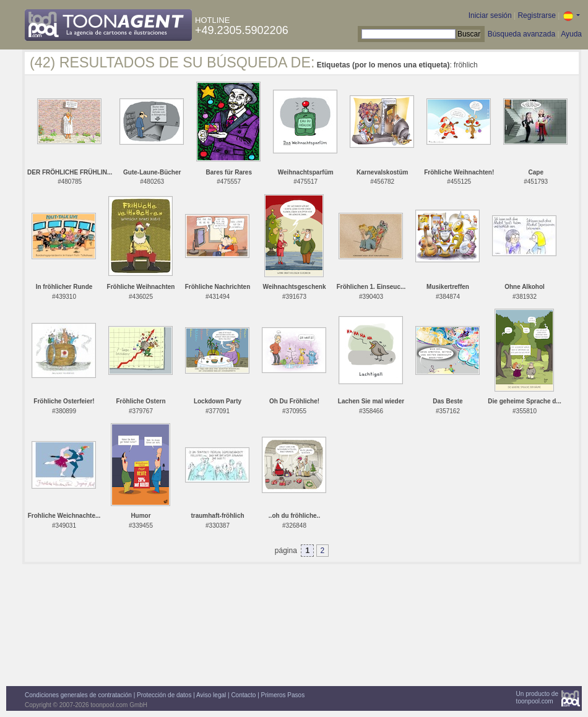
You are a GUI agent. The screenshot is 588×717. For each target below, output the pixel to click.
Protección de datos (164, 695)
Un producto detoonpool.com (537, 698)
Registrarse (536, 15)
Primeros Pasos (283, 695)
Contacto (243, 695)
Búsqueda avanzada (521, 34)
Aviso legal (211, 695)
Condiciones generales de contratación (78, 695)
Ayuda (571, 34)
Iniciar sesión (490, 15)
